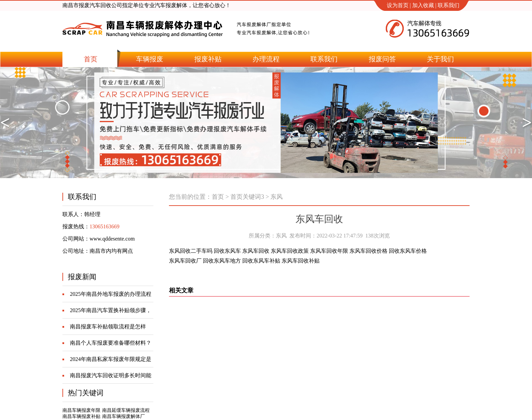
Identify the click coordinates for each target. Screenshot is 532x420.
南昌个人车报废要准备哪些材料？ (111, 343)
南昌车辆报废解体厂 (123, 416)
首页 (218, 197)
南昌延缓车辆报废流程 (126, 410)
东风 (277, 197)
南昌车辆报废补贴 (81, 416)
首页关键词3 (247, 197)
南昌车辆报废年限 (81, 410)
